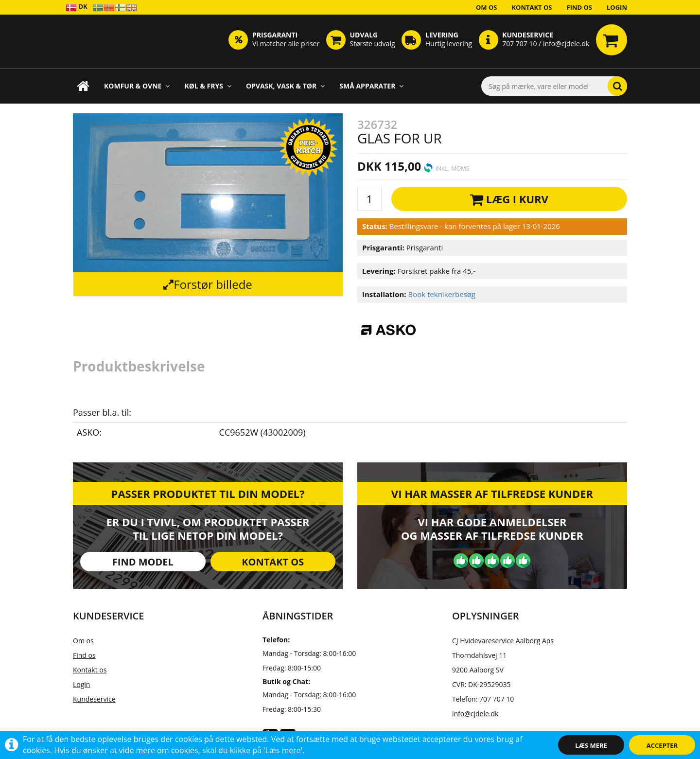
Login (617, 7)
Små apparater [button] (371, 86)
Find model (143, 562)
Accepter (662, 745)
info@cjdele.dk (475, 714)
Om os (487, 7)
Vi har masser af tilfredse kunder (492, 494)
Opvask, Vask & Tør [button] (285, 86)
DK (77, 7)
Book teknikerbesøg (442, 294)
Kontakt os (532, 7)
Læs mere (591, 745)
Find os (580, 7)
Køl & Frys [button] (208, 86)
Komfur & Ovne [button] (137, 86)
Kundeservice (94, 699)
